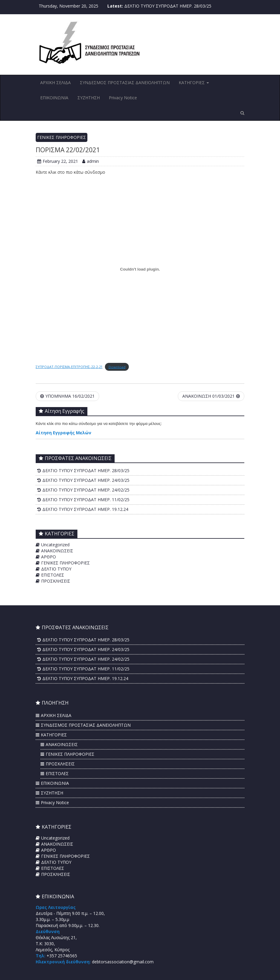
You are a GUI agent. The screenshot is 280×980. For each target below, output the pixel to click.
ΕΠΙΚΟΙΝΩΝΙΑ (54, 98)
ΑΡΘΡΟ (49, 557)
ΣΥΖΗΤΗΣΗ (89, 98)
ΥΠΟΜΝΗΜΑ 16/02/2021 (67, 396)
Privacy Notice (123, 98)
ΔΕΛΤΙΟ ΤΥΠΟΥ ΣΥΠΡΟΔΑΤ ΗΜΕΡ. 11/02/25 (86, 500)
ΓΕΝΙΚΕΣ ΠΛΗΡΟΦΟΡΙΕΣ (62, 137)
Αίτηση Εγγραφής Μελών (63, 433)
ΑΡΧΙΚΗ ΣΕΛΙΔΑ (55, 82)
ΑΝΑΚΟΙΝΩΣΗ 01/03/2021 (211, 396)
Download (117, 367)
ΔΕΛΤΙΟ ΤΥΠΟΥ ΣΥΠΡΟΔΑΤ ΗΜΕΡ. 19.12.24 (85, 509)
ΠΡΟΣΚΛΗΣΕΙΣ (56, 581)
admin (91, 161)
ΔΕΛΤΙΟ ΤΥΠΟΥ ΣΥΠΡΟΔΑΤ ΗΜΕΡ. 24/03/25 (86, 480)
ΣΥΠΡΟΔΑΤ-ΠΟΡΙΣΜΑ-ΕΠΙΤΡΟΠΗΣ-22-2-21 (69, 367)
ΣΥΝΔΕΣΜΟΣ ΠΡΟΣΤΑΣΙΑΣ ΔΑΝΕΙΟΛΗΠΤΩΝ (125, 82)
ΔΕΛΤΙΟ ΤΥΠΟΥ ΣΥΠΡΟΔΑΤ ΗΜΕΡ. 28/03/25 (168, 6)
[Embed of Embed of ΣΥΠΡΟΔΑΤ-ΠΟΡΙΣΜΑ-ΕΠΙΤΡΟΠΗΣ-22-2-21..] (140, 269)
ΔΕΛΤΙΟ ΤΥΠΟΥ (56, 569)
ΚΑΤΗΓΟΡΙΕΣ (194, 82)
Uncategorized (55, 545)
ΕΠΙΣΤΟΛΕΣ (53, 575)
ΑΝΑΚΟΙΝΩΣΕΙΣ (57, 551)
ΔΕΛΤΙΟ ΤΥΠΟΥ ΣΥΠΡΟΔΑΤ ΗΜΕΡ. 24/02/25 (86, 490)
